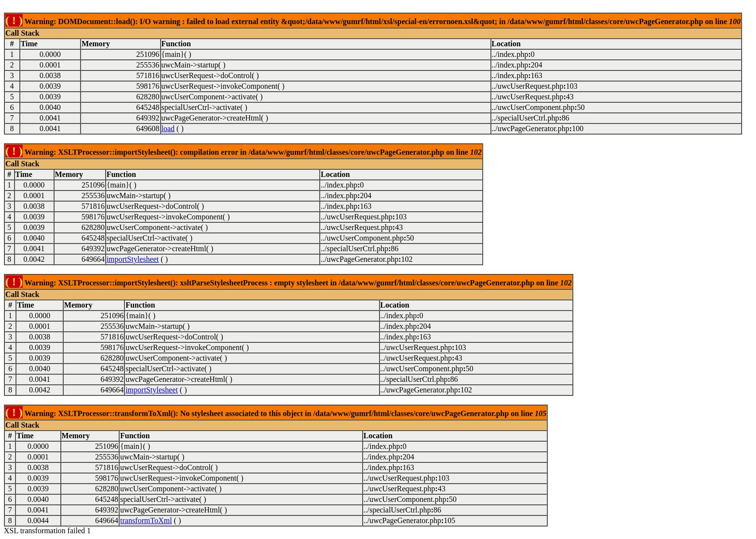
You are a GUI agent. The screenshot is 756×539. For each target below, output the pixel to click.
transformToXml (146, 520)
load (168, 128)
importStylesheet (133, 259)
